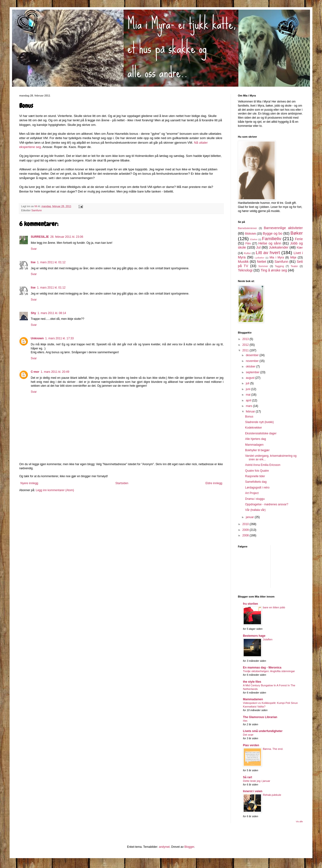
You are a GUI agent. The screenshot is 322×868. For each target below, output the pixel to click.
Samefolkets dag (256, 482)
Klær (300, 248)
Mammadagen (254, 445)
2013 (246, 339)
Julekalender (279, 247)
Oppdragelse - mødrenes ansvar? (267, 504)
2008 (246, 535)
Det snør (248, 735)
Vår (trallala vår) (255, 510)
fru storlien (251, 604)
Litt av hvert (268, 253)
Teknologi (245, 270)
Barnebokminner (247, 228)
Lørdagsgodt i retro (257, 488)
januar (250, 517)
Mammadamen (253, 699)
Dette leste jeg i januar (257, 781)
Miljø (293, 257)
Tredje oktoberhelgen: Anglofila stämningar (269, 671)
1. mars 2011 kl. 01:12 (51, 262)
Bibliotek (251, 234)
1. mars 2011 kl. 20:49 (55, 372)
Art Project (252, 493)
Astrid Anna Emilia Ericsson (263, 465)
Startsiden (122, 483)
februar (251, 411)
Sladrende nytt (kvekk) (259, 422)
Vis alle (299, 822)
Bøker (297, 233)
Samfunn (37, 210)
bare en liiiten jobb (274, 607)
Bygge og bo (273, 233)
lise (33, 262)
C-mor (35, 372)
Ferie (299, 239)
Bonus (249, 417)
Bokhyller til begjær (257, 450)
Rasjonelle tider (255, 476)
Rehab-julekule (272, 795)
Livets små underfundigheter (263, 731)
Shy (33, 313)
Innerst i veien (253, 791)
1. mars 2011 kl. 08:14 (52, 313)
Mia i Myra (277, 257)
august (251, 378)
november (253, 361)
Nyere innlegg (29, 483)
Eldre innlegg (214, 483)
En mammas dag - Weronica (262, 668)
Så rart (248, 777)
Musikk (243, 262)
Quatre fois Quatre (257, 471)
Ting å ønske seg (274, 270)
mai (249, 395)
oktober (251, 366)
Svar (34, 249)
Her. (245, 721)
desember (253, 355)
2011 (246, 350)
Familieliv (272, 239)
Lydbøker (260, 258)
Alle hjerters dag (256, 439)
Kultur (247, 253)
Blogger (189, 847)
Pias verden (251, 745)
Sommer (263, 266)
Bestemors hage (254, 636)
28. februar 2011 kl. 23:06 (67, 237)
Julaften (268, 639)
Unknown (37, 338)
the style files (252, 682)
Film (248, 244)
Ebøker (254, 239)
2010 (246, 524)
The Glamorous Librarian (260, 717)
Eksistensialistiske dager (261, 433)
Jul (258, 247)
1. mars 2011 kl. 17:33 (59, 338)
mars (249, 406)
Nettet (261, 262)
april (249, 400)
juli (248, 383)
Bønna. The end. (273, 749)
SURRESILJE (40, 237)
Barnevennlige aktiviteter (283, 228)
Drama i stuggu (255, 499)
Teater (294, 266)
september (253, 372)
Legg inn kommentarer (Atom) (55, 490)
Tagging (279, 266)
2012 (246, 345)
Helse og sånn (270, 243)
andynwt (164, 847)
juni (248, 389)
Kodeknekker (254, 428)
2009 (246, 530)
